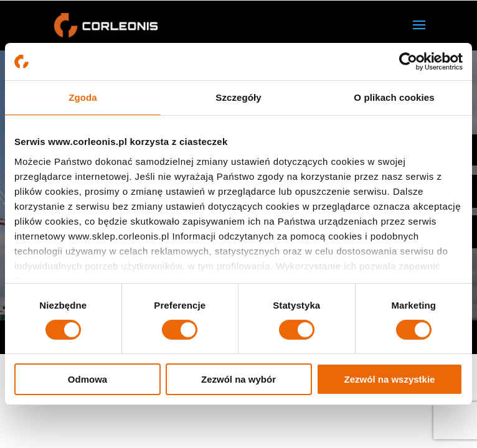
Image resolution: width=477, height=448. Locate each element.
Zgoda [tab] (83, 97)
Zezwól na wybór (238, 379)
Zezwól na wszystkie (390, 379)
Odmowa (87, 379)
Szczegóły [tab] (238, 97)
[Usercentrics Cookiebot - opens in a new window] (408, 62)
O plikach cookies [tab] (394, 97)
